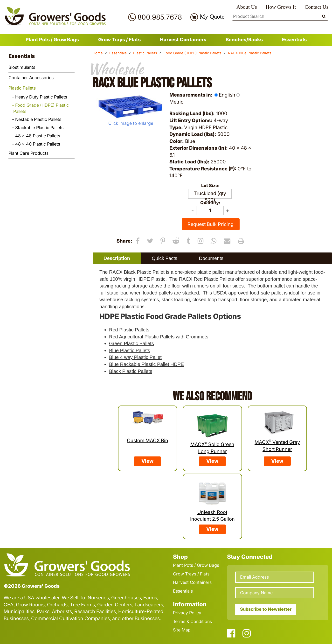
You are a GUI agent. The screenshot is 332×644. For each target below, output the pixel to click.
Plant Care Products (28, 153)
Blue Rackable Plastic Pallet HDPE (146, 364)
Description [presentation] (117, 258)
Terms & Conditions (192, 621)
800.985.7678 (160, 17)
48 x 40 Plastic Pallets (38, 144)
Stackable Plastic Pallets (39, 128)
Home (98, 53)
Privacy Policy (187, 613)
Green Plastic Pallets (131, 343)
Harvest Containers (183, 40)
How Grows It (281, 7)
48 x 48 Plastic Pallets (38, 136)
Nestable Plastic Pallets (38, 119)
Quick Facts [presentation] (165, 258)
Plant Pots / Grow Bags (52, 40)
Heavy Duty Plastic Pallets (41, 97)
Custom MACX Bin (148, 441)
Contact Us (317, 7)
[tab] (117, 258)
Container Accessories (31, 78)
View (147, 461)
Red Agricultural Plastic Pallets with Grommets (159, 337)
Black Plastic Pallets (131, 371)
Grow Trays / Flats (119, 40)
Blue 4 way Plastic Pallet (135, 357)
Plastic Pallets (145, 53)
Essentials (294, 40)
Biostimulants (22, 67)
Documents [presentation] (211, 258)
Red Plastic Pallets (129, 330)
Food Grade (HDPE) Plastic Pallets (193, 53)
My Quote (212, 17)
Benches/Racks (244, 40)
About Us (247, 7)
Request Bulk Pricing (211, 224)
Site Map (182, 630)
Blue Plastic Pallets (130, 350)
